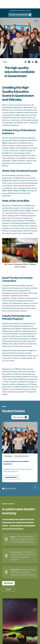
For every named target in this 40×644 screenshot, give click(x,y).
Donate (8, 589)
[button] (35, 487)
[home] (1, 4)
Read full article (11, 477)
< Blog (4, 62)
